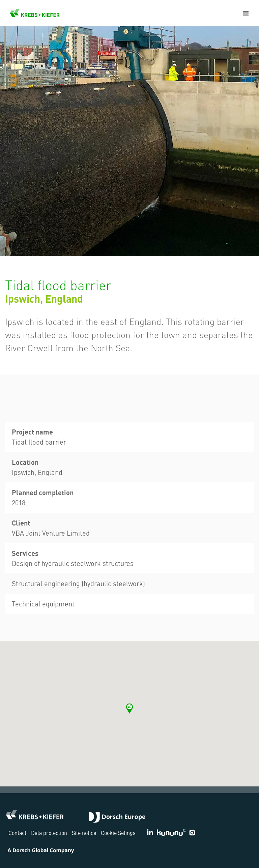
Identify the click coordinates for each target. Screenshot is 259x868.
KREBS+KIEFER (35, 13)
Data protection (49, 833)
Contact (17, 833)
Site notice (84, 833)
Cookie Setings (118, 833)
